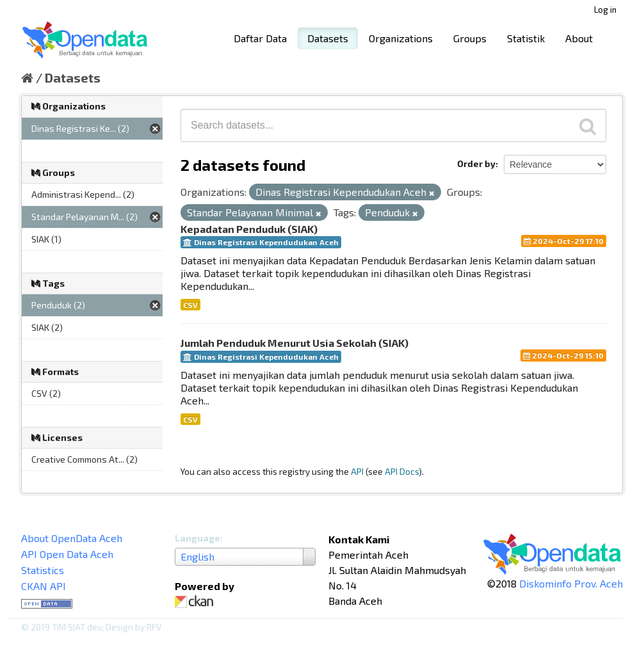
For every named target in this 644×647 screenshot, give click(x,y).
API (357, 471)
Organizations (401, 38)
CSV (190, 305)
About (579, 38)
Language (197, 538)
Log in (605, 10)
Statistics (43, 570)
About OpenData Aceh (72, 538)
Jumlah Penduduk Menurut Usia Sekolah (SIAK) (294, 343)
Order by (476, 164)
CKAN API (44, 586)
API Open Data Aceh (67, 554)
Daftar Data (260, 38)
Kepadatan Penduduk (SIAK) (249, 229)
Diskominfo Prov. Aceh (571, 583)
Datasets (328, 38)
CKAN (197, 602)
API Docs (402, 471)
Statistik (526, 38)
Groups (470, 38)
